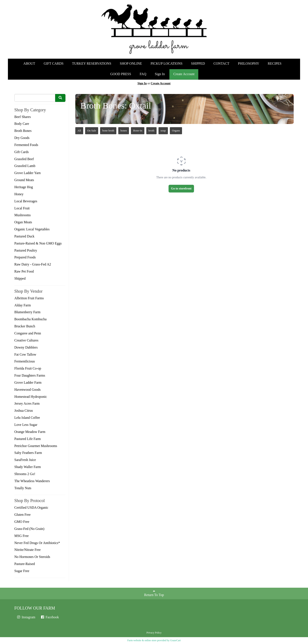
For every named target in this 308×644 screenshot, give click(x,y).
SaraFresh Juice (25, 460)
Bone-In (138, 130)
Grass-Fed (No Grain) (29, 529)
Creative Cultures (26, 340)
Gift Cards (21, 152)
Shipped (20, 278)
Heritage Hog (24, 187)
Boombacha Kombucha (30, 319)
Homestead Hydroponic (31, 397)
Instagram (26, 617)
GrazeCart (175, 640)
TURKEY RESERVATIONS (92, 63)
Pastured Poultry (26, 250)
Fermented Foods (26, 145)
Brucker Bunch (25, 326)
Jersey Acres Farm (27, 403)
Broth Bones (23, 131)
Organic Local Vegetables (32, 229)
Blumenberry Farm (27, 312)
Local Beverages (26, 201)
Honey (19, 194)
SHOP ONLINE (131, 63)
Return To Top (154, 593)
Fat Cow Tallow (25, 354)
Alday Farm (23, 305)
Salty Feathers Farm (28, 453)
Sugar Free (22, 571)
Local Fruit (22, 208)
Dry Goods (22, 138)
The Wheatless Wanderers (32, 481)
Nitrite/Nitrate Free (27, 550)
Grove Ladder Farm (28, 382)
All (79, 130)
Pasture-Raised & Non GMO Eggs (38, 243)
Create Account (184, 74)
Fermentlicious (25, 361)
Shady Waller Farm (28, 467)
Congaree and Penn (28, 333)
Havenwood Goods (27, 390)
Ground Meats (24, 180)
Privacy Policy (154, 633)
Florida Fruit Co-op (28, 368)
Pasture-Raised (25, 564)
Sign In (160, 74)
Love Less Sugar (26, 425)
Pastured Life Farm (28, 439)
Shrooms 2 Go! (25, 474)
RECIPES (275, 63)
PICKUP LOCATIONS (167, 63)
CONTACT (221, 63)
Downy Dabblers (26, 347)
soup (163, 130)
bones (124, 130)
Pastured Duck (24, 236)
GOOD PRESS (121, 74)
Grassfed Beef (24, 159)
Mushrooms (22, 215)
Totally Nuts (23, 488)
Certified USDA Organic (31, 508)
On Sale (92, 130)
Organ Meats (23, 222)
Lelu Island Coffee (27, 418)
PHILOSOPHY (249, 63)
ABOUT (29, 63)
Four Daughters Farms (30, 375)
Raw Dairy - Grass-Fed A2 (33, 264)
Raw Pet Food (24, 271)
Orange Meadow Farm (30, 432)
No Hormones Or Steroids (32, 557)
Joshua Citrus (24, 411)
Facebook (50, 617)
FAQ (143, 74)
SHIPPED (198, 63)
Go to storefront (181, 189)
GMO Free (22, 522)
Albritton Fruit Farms (29, 298)
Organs (176, 130)
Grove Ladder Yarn (27, 173)
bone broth (108, 130)
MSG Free (21, 536)
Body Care (22, 124)
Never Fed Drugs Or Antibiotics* (37, 543)
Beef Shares (23, 117)
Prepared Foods (25, 257)
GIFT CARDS (54, 63)
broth (151, 130)
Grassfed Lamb (25, 166)
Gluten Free (22, 515)
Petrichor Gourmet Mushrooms (36, 446)
